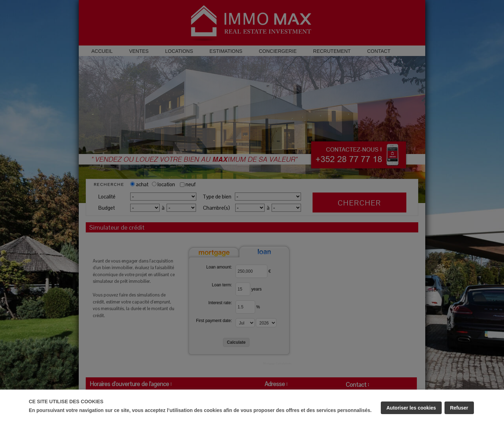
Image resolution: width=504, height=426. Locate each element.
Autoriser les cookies (411, 408)
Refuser (459, 408)
